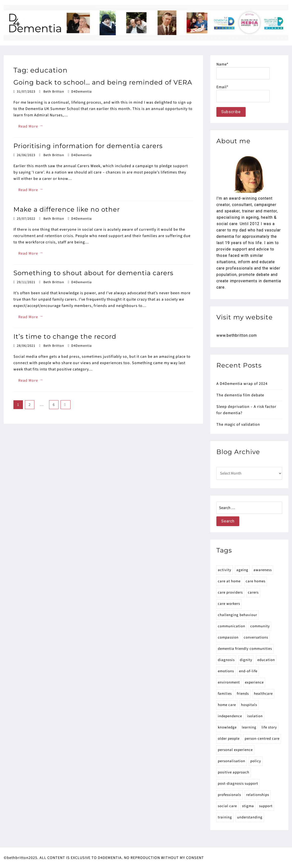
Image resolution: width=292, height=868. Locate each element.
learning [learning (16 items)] (249, 727)
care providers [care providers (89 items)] (230, 592)
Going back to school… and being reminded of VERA (103, 82)
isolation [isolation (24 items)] (255, 716)
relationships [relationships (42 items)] (258, 795)
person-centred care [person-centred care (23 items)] (262, 739)
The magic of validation (238, 424)
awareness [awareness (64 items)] (263, 570)
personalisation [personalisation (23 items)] (232, 761)
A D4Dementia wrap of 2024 (242, 384)
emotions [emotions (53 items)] (226, 671)
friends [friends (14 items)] (243, 694)
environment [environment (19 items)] (229, 682)
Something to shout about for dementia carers (93, 273)
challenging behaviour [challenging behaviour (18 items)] (237, 615)
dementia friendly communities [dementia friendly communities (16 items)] (245, 649)
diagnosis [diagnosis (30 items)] (226, 660)
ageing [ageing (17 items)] (242, 570)
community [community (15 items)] (260, 626)
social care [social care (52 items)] (227, 806)
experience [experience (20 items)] (254, 682)
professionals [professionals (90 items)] (229, 795)
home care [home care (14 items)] (227, 705)
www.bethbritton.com (237, 335)
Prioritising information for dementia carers (88, 146)
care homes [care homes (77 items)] (256, 581)
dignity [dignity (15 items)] (246, 660)
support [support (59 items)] (266, 806)
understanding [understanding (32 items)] (250, 817)
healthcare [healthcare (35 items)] (263, 694)
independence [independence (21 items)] (230, 716)
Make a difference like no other (67, 209)
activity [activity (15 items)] (225, 570)
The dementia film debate (240, 395)
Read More (31, 126)
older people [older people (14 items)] (229, 739)
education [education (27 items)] (266, 660)
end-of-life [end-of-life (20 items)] (248, 671)
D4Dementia (81, 92)
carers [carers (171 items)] (253, 592)
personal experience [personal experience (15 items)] (235, 750)
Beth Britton (54, 92)
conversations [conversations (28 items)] (256, 637)
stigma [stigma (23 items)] (248, 806)
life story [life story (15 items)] (269, 727)
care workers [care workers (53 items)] (229, 604)
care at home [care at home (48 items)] (229, 581)
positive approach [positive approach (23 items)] (234, 772)
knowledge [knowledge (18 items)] (227, 727)
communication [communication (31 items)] (232, 626)
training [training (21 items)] (225, 817)
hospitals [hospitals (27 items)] (249, 705)
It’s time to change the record (65, 336)
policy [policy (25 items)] (256, 761)
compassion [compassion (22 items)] (228, 637)
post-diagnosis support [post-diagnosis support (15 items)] (238, 784)
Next (65, 405)
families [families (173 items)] (225, 694)
